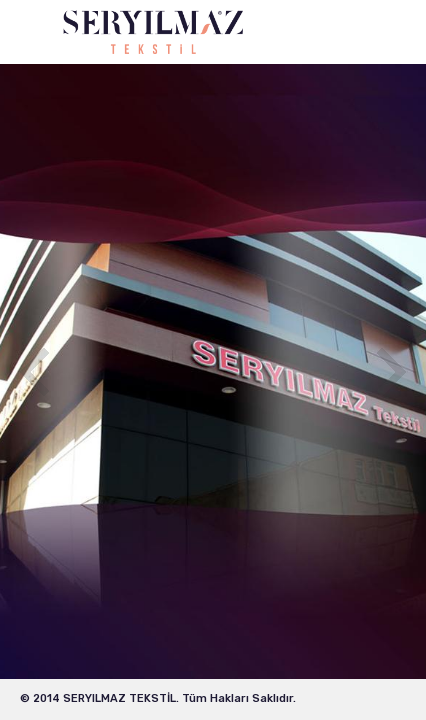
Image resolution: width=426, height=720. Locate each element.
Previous (34, 372)
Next (391, 372)
